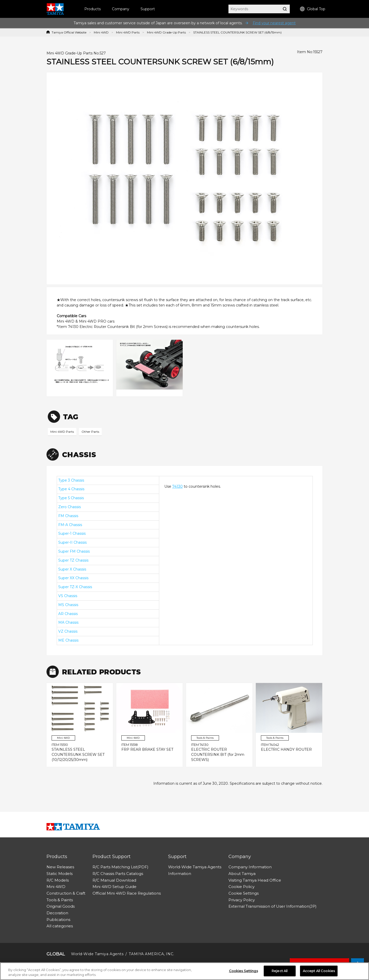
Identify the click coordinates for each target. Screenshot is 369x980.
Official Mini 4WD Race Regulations (127, 893)
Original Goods (61, 906)
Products (93, 9)
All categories (60, 926)
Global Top (313, 9)
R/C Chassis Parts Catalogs (118, 874)
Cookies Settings (243, 971)
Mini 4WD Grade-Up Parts (166, 32)
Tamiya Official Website (69, 32)
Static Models (60, 874)
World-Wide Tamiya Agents (195, 867)
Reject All (280, 971)
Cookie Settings (244, 893)
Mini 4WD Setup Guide (114, 887)
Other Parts (90, 432)
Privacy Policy (242, 900)
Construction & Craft (66, 893)
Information (180, 874)
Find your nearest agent (274, 23)
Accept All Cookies (319, 971)
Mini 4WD (101, 32)
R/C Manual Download (114, 880)
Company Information (250, 867)
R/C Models (58, 880)
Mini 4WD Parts (128, 32)
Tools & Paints (60, 900)
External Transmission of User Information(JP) (273, 906)
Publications (58, 920)
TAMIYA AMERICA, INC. (151, 954)
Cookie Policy (241, 887)
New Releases (60, 867)
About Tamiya (242, 874)
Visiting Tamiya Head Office (255, 880)
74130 (177, 486)
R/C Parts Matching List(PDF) (120, 867)
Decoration (57, 913)
